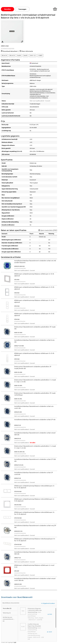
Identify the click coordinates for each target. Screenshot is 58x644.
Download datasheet (10, 51)
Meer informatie (27, 51)
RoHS (19, 55)
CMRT (40, 55)
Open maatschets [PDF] (48, 230)
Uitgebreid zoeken (48, 603)
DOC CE (33, 55)
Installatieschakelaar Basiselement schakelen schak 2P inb (35, 420)
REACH (4, 55)
